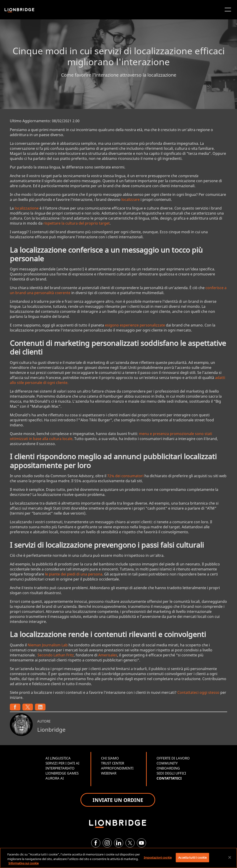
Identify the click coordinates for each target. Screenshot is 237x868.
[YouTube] (141, 843)
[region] (118, 858)
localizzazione (27, 208)
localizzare (130, 200)
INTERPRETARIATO (60, 768)
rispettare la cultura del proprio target (77, 223)
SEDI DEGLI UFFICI (171, 773)
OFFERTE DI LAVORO (173, 758)
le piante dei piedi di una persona (74, 574)
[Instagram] (107, 843)
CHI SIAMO (110, 758)
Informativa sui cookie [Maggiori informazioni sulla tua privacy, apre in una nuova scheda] (24, 863)
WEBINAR (109, 773)
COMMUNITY (167, 763)
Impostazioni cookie (158, 857)
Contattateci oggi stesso (198, 692)
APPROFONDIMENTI (117, 768)
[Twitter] (130, 843)
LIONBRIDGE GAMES (62, 773)
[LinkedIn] (119, 843)
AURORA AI (55, 778)
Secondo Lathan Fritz (56, 655)
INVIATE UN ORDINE (118, 800)
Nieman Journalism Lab (48, 645)
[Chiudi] (230, 857)
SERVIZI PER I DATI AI (62, 763)
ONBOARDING (168, 768)
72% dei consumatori (125, 476)
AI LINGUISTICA (58, 758)
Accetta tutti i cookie (192, 857)
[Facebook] (96, 843)
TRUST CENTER (113, 763)
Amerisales (108, 655)
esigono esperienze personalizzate (135, 325)
